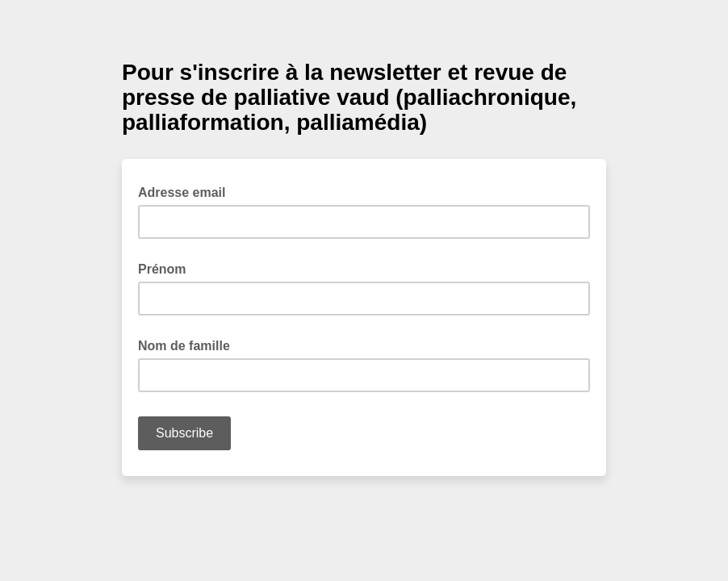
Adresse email (187, 191)
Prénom (162, 269)
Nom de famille (184, 346)
